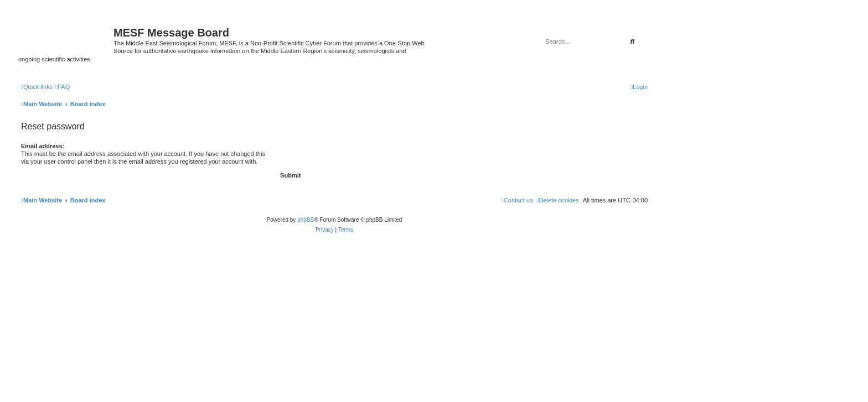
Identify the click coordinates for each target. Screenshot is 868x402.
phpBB (306, 220)
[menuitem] (63, 87)
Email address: (43, 146)
